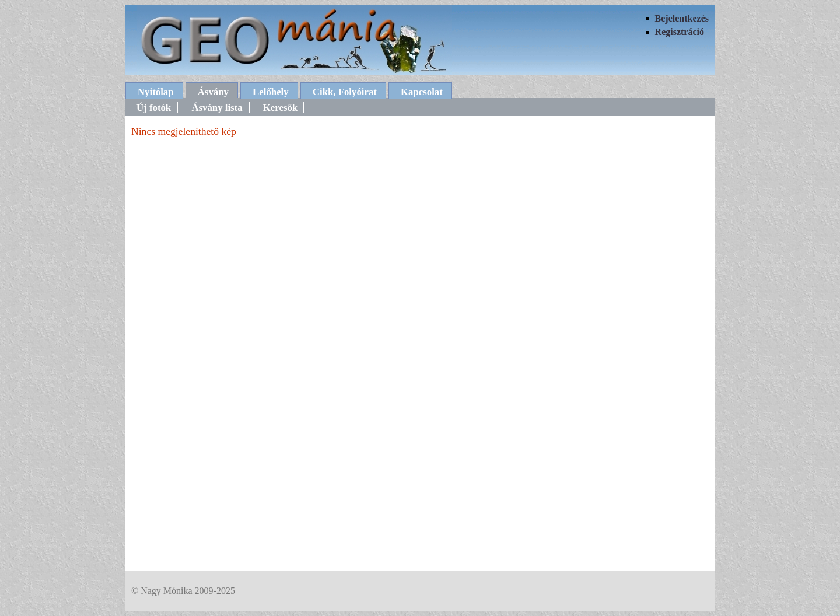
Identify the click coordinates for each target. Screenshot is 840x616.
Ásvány (213, 92)
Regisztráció (680, 32)
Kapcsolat (422, 92)
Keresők (280, 108)
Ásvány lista (217, 108)
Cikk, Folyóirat (345, 92)
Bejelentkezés (682, 18)
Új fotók (154, 108)
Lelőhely (271, 92)
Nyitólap (156, 92)
